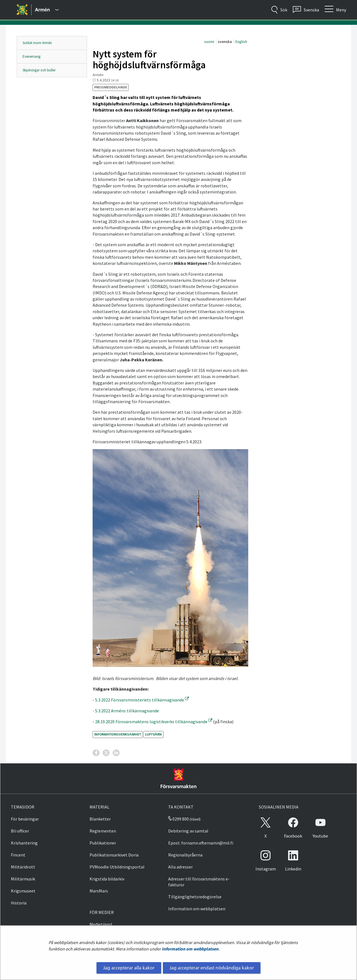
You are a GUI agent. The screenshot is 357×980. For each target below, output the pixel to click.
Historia (19, 903)
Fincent (18, 855)
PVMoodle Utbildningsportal (117, 867)
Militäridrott (23, 867)
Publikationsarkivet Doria (114, 855)
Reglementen (103, 831)
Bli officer (20, 831)
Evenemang (32, 56)
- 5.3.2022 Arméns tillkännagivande (126, 711)
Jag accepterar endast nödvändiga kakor (212, 968)
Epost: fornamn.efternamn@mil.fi (201, 843)
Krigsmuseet (23, 891)
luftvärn (153, 734)
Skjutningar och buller (39, 70)
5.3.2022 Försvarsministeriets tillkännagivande (142, 700)
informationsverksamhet (118, 734)
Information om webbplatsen (190, 949)
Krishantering (24, 843)
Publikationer (103, 843)
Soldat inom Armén (37, 43)
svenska (225, 42)
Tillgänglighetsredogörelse (195, 897)
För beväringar (25, 819)
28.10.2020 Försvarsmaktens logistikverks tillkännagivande (154, 722)
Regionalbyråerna (185, 855)
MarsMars (99, 891)
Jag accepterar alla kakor (129, 968)
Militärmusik (23, 879)
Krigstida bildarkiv (107, 879)
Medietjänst (101, 924)
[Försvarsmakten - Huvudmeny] (47, 10)
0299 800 (178, 819)
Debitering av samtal (188, 831)
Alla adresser (180, 867)
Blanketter (100, 819)
